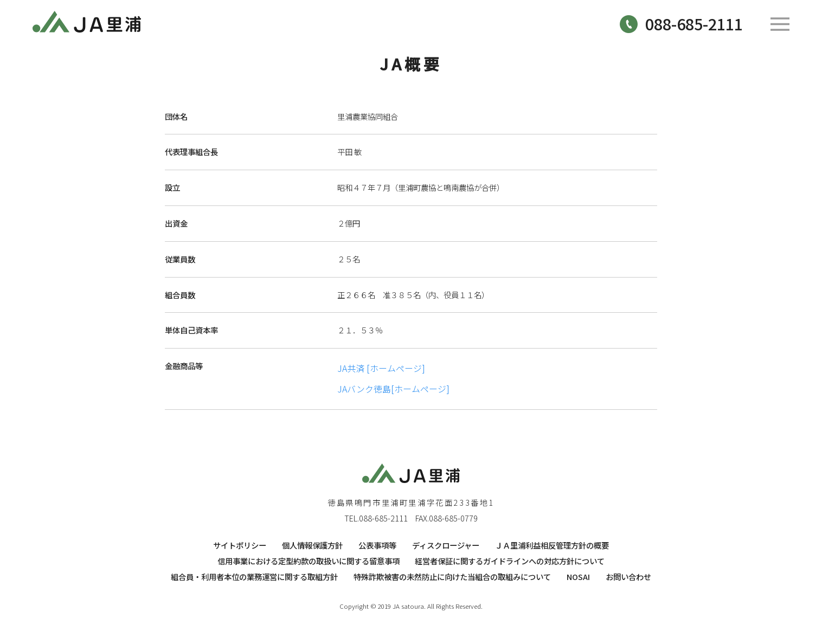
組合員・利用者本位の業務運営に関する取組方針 (254, 577)
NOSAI (578, 577)
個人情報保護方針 (312, 545)
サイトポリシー (240, 545)
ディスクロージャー (446, 545)
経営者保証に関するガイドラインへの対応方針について (510, 561)
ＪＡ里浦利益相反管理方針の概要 (552, 545)
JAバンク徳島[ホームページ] (393, 389)
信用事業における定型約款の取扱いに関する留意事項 (309, 561)
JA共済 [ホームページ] (381, 368)
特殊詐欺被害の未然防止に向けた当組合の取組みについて (452, 577)
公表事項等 (377, 545)
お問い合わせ (628, 577)
